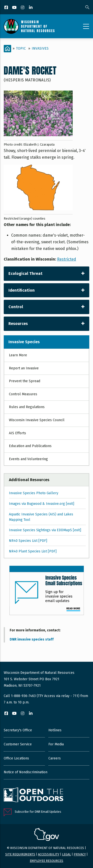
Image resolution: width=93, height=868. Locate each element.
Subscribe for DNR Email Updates (38, 812)
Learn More (18, 355)
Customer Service (18, 744)
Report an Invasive (24, 368)
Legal (66, 854)
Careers (55, 758)
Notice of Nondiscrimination (26, 772)
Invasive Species (24, 342)
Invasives (40, 48)
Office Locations (16, 758)
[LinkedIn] (31, 8)
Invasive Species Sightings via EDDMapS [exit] (45, 530)
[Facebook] (7, 8)
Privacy (80, 854)
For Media (56, 744)
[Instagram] (23, 8)
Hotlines (55, 730)
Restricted (67, 259)
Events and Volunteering (28, 459)
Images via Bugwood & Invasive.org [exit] (42, 504)
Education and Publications (30, 446)
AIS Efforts (17, 433)
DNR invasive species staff (32, 639)
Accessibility (49, 854)
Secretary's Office (18, 730)
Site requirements (20, 854)
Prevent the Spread (25, 381)
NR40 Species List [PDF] (28, 541)
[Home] (7, 49)
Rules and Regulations (27, 407)
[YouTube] (15, 8)
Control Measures (23, 394)
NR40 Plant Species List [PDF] (33, 551)
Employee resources (46, 861)
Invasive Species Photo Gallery (34, 493)
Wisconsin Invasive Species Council (37, 420)
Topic (21, 48)
